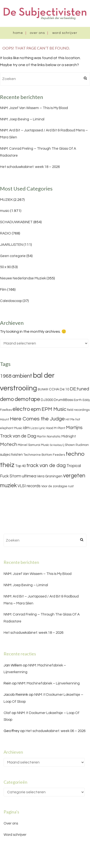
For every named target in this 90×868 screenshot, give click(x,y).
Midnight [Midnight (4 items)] (69, 436)
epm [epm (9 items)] (36, 409)
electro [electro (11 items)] (21, 409)
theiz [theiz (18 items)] (7, 465)
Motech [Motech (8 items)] (9, 444)
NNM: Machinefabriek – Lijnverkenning (49, 683)
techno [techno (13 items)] (75, 454)
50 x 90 (5, 267)
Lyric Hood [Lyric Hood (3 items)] (46, 428)
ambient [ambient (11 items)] (22, 376)
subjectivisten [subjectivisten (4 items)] (11, 455)
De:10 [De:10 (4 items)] (64, 389)
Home (18, 33)
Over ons (37, 33)
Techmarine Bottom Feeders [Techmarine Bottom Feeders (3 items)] (44, 455)
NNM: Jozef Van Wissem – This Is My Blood (34, 108)
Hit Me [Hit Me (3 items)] (70, 419)
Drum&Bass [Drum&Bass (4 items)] (63, 400)
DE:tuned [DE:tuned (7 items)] (79, 389)
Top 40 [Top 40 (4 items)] (20, 466)
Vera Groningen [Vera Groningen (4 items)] (50, 476)
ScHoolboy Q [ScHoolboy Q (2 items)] (57, 445)
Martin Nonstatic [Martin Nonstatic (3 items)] (49, 437)
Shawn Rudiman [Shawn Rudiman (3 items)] (77, 445)
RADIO (6, 233)
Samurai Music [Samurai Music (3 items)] (39, 445)
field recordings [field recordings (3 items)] (78, 410)
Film (3, 290)
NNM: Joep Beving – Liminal (22, 119)
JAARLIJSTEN (11, 245)
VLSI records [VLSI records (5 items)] (29, 486)
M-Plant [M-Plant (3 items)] (60, 428)
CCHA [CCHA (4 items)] (54, 389)
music (5, 211)
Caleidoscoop (11, 301)
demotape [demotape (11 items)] (27, 399)
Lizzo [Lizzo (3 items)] (34, 428)
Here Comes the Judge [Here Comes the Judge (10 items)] (37, 419)
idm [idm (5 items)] (26, 428)
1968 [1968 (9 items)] (6, 376)
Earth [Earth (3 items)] (78, 400)
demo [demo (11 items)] (7, 399)
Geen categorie (13, 256)
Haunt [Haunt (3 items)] (5, 419)
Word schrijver (65, 33)
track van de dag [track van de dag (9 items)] (46, 465)
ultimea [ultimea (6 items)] (29, 476)
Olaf (7, 713)
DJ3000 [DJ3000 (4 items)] (47, 400)
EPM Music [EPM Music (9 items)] (54, 409)
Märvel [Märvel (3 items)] (23, 445)
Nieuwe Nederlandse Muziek (23, 278)
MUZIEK (6, 200)
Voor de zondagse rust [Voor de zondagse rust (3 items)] (57, 486)
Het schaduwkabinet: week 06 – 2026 (56, 731)
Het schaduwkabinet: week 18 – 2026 (30, 167)
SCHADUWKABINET (16, 222)
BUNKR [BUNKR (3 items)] (43, 389)
